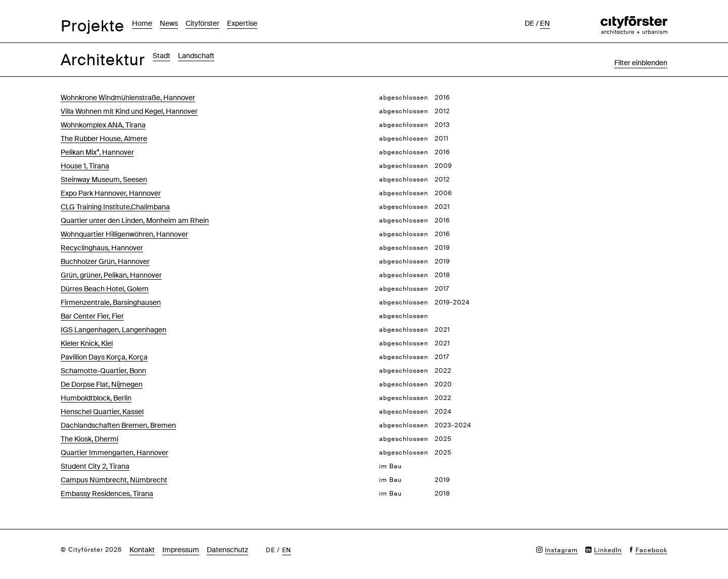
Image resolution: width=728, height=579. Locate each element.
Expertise (242, 23)
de (530, 23)
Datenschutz (227, 550)
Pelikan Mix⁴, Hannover (97, 152)
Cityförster (202, 23)
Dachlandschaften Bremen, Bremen (118, 425)
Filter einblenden (641, 63)
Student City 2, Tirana (95, 466)
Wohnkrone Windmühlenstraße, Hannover (128, 98)
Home (142, 23)
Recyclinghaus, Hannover (102, 248)
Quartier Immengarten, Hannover (115, 453)
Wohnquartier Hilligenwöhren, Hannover (124, 234)
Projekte (93, 26)
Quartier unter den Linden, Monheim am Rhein (135, 220)
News (169, 23)
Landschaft (196, 56)
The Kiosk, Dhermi (89, 439)
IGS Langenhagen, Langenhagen (113, 330)
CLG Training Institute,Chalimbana (115, 207)
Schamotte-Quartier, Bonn (103, 371)
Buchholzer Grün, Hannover (105, 261)
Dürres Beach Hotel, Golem (105, 289)
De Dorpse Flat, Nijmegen (102, 384)
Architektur (103, 60)
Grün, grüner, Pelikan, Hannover (111, 275)
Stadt (162, 56)
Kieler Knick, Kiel (87, 343)
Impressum (181, 550)
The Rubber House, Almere (104, 139)
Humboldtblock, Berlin (96, 398)
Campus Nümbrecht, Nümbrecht (114, 480)
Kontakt (142, 550)
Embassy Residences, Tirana (107, 494)
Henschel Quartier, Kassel (102, 412)
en (545, 23)
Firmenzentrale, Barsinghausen (111, 302)
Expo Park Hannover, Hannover (111, 193)
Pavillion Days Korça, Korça (104, 357)
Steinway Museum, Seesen (104, 180)
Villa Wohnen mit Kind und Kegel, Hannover (129, 111)
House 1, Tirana (85, 166)
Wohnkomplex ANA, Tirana (103, 125)
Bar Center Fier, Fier (92, 316)
